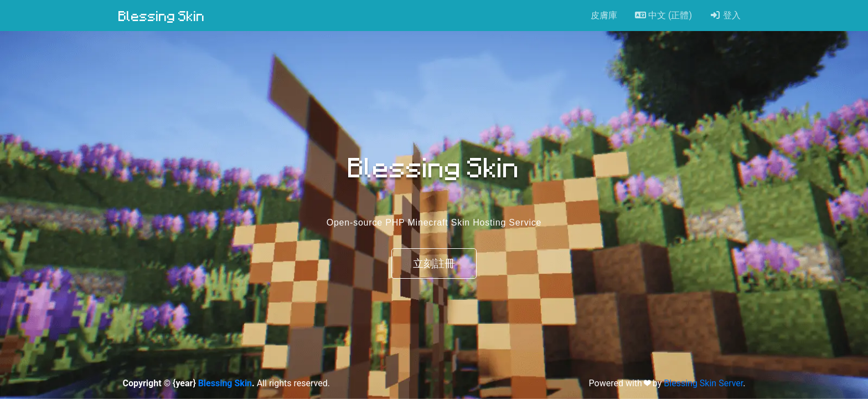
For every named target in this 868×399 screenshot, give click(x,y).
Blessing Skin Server (703, 383)
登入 (725, 15)
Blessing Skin (162, 16)
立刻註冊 (434, 264)
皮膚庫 (604, 15)
